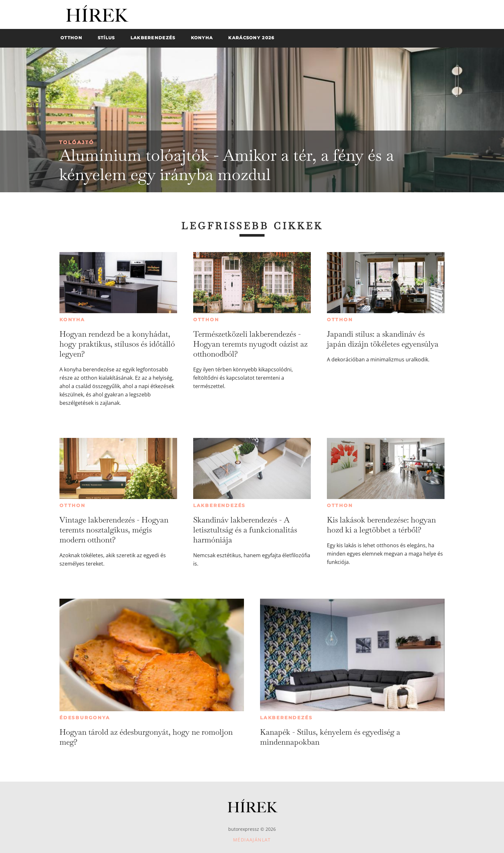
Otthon (206, 320)
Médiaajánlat (252, 840)
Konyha (72, 320)
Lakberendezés (219, 505)
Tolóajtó (77, 142)
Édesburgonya (85, 718)
